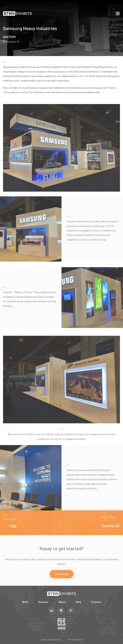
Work (25, 602)
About (62, 602)
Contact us (62, 582)
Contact (96, 602)
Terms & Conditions (51, 639)
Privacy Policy (75, 639)
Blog (78, 602)
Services (43, 602)
